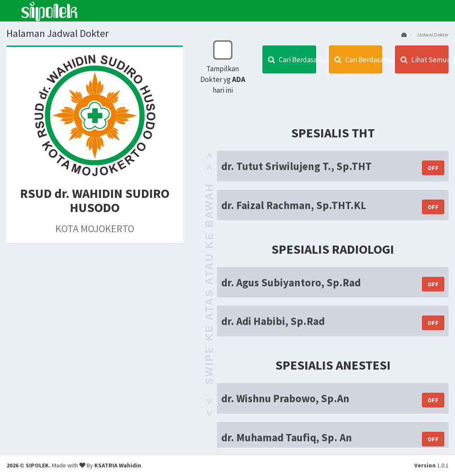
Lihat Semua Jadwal (425, 60)
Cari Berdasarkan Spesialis (359, 60)
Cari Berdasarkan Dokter (292, 60)
